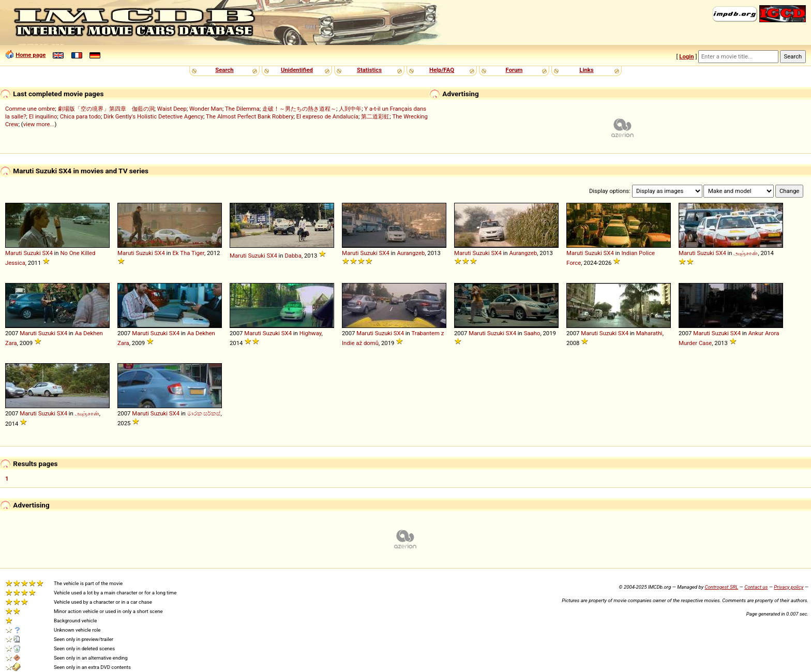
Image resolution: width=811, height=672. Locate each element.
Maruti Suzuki (23, 253)
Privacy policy (789, 587)
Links (586, 70)
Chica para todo (80, 116)
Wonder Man (206, 109)
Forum (514, 70)
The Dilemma (242, 109)
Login (686, 56)
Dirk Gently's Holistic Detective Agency (153, 116)
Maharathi (649, 333)
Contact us (756, 587)
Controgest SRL (721, 587)
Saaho (532, 333)
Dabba (293, 256)
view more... (39, 124)
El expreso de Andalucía (327, 116)
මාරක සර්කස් (204, 413)
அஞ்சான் (746, 253)
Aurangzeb (411, 253)
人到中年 (350, 109)
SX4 (48, 253)
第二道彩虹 (375, 116)
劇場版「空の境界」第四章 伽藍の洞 (106, 109)
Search (224, 70)
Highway (311, 333)
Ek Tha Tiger (188, 253)
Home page (31, 55)
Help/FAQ (442, 70)
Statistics (369, 70)
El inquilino (43, 116)
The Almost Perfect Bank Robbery (250, 116)
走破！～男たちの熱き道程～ (299, 109)
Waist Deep (172, 109)
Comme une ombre (30, 109)
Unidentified (297, 70)
